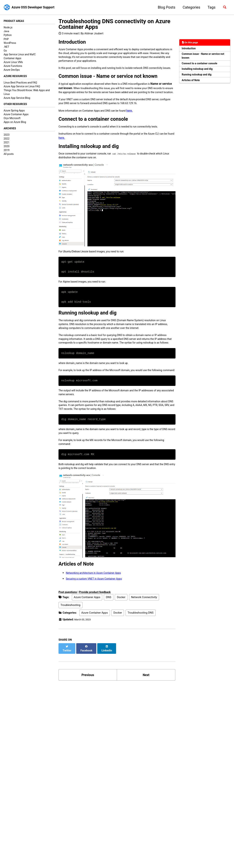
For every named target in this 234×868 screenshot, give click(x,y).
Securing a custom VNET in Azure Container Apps (98, 632)
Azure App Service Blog (17, 99)
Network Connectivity (144, 651)
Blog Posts (165, 7)
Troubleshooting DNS (141, 666)
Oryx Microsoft (12, 120)
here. (140, 128)
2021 (7, 145)
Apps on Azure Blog (15, 124)
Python (8, 36)
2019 (7, 153)
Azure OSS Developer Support (37, 7)
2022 (7, 141)
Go (5, 51)
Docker (121, 651)
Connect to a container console (202, 66)
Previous (88, 726)
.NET (6, 47)
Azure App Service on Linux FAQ (22, 87)
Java (6, 32)
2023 (7, 137)
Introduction (190, 49)
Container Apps (12, 59)
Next (146, 726)
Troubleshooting (70, 658)
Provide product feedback (95, 645)
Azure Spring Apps (14, 112)
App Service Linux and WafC (20, 55)
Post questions (68, 645)
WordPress (10, 43)
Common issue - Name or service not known (204, 58)
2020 (7, 149)
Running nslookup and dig (199, 79)
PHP (6, 39)
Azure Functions (13, 66)
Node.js (8, 28)
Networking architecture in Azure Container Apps (97, 626)
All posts (9, 157)
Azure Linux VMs (13, 63)
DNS (108, 651)
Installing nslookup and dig (200, 73)
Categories (189, 7)
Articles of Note (192, 86)
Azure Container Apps (16, 116)
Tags (210, 7)
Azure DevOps (12, 70)
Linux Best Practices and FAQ (20, 84)
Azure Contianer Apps (87, 651)
